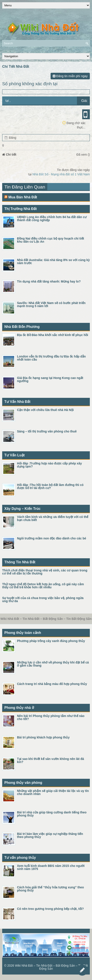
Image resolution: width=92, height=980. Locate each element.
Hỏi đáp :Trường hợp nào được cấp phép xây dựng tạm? (49, 465)
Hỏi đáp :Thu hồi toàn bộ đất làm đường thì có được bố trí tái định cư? (50, 486)
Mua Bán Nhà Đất (23, 197)
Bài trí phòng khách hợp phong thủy (43, 737)
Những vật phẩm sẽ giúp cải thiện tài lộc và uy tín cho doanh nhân (53, 792)
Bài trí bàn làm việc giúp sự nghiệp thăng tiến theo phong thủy (50, 835)
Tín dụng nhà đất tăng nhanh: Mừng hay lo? (49, 281)
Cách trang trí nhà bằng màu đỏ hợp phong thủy (52, 684)
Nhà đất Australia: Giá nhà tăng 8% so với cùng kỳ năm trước (53, 261)
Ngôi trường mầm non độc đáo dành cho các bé (52, 538)
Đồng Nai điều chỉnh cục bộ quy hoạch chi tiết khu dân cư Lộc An (50, 240)
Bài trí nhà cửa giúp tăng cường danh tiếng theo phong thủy (52, 814)
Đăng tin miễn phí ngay (70, 76)
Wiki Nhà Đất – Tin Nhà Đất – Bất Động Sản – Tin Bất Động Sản (51, 967)
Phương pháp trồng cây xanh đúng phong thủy (51, 641)
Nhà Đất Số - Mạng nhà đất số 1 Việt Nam (61, 174)
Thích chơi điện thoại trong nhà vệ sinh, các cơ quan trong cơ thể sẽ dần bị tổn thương (45, 572)
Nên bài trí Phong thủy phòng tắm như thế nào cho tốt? (51, 717)
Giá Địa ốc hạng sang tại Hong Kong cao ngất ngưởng (50, 379)
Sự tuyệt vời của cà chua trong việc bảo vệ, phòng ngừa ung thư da (43, 599)
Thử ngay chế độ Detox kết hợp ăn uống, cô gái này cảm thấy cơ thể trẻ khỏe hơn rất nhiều (43, 586)
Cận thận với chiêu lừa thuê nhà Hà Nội (45, 410)
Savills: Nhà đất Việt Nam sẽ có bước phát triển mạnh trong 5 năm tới (51, 304)
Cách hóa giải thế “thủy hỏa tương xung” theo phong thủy (50, 889)
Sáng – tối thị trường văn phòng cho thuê (47, 431)
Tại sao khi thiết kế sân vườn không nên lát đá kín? (50, 760)
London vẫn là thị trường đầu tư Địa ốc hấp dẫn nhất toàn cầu (51, 358)
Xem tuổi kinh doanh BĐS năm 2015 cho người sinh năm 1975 (51, 867)
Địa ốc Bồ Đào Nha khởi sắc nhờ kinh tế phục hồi (53, 335)
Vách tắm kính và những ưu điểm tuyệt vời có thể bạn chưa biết (53, 518)
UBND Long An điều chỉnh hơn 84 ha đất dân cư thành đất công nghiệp (52, 219)
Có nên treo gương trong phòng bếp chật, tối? (50, 909)
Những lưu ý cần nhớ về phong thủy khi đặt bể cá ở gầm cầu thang (53, 664)
